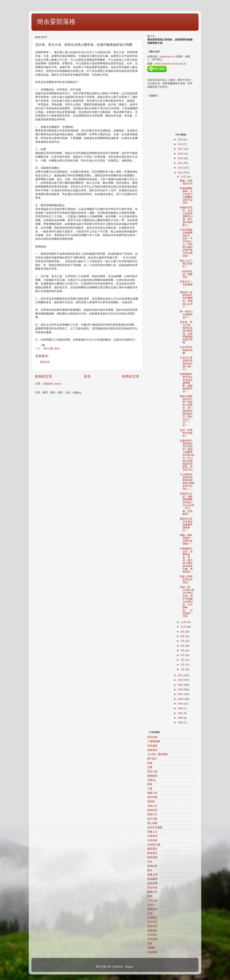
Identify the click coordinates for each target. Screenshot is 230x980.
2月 (183, 665)
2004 (181, 708)
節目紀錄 (152, 737)
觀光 (57, 349)
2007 (181, 694)
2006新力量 (154, 845)
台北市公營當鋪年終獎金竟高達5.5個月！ (186, 364)
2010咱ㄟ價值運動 (158, 754)
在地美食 (152, 840)
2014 (181, 163)
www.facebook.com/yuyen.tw (170, 64)
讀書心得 (152, 793)
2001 (181, 713)
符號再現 (152, 836)
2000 (181, 718)
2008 (181, 689)
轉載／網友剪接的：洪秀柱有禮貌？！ (186, 540)
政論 (150, 763)
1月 (183, 669)
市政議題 (152, 746)
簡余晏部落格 (56, 22)
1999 (181, 723)
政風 (150, 896)
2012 (181, 173)
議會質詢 (152, 750)
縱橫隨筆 (152, 776)
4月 (183, 655)
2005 (181, 704)
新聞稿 (151, 802)
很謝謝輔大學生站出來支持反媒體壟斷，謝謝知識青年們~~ (186, 383)
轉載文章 (152, 892)
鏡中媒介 (152, 759)
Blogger (129, 967)
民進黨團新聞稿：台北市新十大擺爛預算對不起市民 (186, 196)
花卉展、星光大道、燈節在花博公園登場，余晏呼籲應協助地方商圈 (186, 332)
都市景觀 (152, 797)
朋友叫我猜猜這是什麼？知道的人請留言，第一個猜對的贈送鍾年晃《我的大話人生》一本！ (186, 411)
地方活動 (49, 349)
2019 (181, 139)
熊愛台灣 (152, 875)
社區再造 (152, 922)
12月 (184, 177)
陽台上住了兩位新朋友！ (186, 264)
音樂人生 (152, 832)
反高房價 (152, 939)
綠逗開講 (152, 952)
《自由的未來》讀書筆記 (186, 274)
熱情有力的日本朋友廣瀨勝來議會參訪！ (186, 525)
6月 (183, 646)
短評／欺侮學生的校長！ (186, 433)
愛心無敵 (152, 823)
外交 (150, 862)
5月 (183, 650)
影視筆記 (152, 853)
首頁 (87, 376)
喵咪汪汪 (152, 814)
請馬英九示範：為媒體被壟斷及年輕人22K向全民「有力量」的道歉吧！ (187, 504)
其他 (150, 913)
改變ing (151, 780)
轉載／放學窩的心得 (186, 182)
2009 (181, 685)
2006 (181, 699)
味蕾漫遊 (152, 909)
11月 (184, 622)
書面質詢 (152, 849)
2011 (181, 675)
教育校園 (152, 857)
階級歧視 (152, 926)
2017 (181, 149)
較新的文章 (44, 376)
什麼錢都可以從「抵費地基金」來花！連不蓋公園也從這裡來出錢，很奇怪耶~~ (186, 560)
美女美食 (152, 888)
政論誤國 (152, 883)
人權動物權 (154, 741)
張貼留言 (45, 362)
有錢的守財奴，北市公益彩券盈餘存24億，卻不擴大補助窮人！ (186, 216)
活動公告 (152, 806)
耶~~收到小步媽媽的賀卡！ (186, 314)
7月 (183, 641)
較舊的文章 (131, 376)
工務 (150, 789)
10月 (184, 627)
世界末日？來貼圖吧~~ (186, 285)
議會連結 (152, 931)
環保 (150, 784)
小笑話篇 (152, 901)
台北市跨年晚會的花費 (186, 350)
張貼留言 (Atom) (52, 384)
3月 (183, 660)
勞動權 (151, 948)
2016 (181, 154)
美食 (150, 943)
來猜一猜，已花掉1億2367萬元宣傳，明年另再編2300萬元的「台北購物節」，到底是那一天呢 (187, 602)
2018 (181, 144)
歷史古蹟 (152, 772)
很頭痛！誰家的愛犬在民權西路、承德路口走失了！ (186, 300)
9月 (183, 632)
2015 (181, 158)
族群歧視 (152, 810)
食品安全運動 (155, 827)
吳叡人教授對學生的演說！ (186, 579)
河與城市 (152, 935)
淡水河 (151, 905)
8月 (183, 636)
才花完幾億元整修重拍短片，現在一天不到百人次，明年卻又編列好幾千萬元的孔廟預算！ (186, 243)
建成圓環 (152, 879)
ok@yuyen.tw (167, 56)
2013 (181, 168)
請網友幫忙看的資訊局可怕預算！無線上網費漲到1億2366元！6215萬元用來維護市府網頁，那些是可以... (187, 455)
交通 (150, 767)
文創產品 (152, 918)
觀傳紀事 (152, 866)
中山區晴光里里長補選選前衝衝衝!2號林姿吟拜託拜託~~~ (187, 482)
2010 (181, 680)
